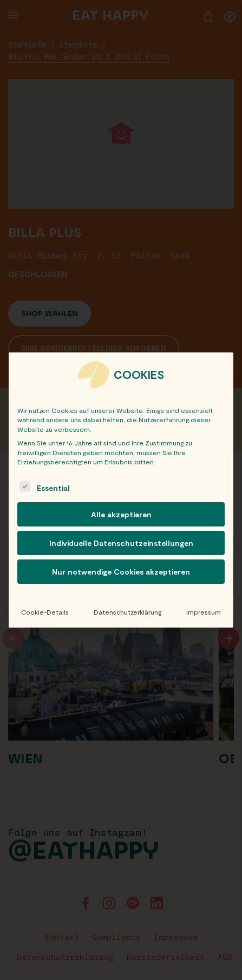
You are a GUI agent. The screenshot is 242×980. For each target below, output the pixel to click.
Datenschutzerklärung (127, 612)
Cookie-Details (45, 612)
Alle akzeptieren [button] (121, 514)
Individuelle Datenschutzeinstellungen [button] (121, 543)
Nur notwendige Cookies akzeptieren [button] (121, 572)
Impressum (204, 612)
